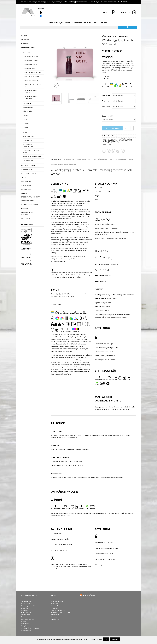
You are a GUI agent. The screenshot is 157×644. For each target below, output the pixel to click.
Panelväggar (28, 107)
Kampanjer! (59, 23)
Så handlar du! (26, 601)
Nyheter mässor (88, 595)
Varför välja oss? (27, 604)
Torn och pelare (27, 169)
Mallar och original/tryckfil (121, 159)
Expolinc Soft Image (32, 76)
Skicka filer (25, 608)
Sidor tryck (106, 95)
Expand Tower (30, 69)
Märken (68, 23)
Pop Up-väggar (28, 137)
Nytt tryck (25, 209)
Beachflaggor (27, 189)
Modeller (26, 52)
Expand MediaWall (31, 65)
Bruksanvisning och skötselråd (64, 164)
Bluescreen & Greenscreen (33, 156)
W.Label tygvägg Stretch (31, 91)
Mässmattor (26, 181)
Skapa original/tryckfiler (29, 606)
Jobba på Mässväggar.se (59, 610)
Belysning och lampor (29, 205)
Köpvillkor (24, 621)
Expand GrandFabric (32, 57)
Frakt (23, 617)
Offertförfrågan (100, 159)
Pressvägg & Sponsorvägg (28, 145)
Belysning (106, 101)
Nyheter (24, 36)
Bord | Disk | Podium (29, 173)
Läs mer (115, 639)
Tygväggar (27, 103)
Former (26, 115)
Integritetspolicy (26, 626)
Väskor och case (27, 201)
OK (106, 639)
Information (56, 159)
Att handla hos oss (91, 23)
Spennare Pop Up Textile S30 (33, 85)
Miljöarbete (54, 604)
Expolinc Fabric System (33, 72)
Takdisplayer (26, 185)
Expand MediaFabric (32, 61)
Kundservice (77, 23)
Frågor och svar (84, 159)
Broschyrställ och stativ (31, 197)
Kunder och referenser (58, 606)
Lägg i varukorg (112, 128)
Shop (51, 23)
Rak (26, 120)
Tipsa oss (54, 617)
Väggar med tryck (28, 48)
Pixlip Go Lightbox (31, 80)
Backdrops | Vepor (28, 165)
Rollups (24, 193)
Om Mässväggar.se (57, 601)
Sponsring (54, 608)
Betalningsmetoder (28, 619)
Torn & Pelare (28, 160)
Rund (26, 128)
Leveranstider (26, 615)
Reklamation (25, 624)
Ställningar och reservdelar (27, 214)
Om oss (104, 23)
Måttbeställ (26, 44)
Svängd (27, 124)
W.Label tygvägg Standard (31, 97)
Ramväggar (27, 133)
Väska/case (106, 107)
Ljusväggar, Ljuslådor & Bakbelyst (32, 152)
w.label (109, 145)
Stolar (24, 177)
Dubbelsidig (27, 140)
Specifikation (69, 159)
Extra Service (26, 219)
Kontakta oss (55, 619)
